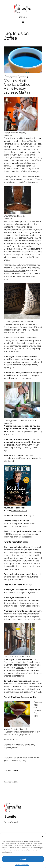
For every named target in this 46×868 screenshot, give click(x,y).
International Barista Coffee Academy (20, 230)
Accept (23, 859)
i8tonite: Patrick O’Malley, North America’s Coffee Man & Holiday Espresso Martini (17, 85)
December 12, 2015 (11, 782)
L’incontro (20, 667)
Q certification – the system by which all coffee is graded (22, 269)
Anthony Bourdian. (19, 511)
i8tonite (23, 17)
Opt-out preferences (22, 865)
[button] (42, 836)
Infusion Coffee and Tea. (19, 330)
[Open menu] (23, 22)
